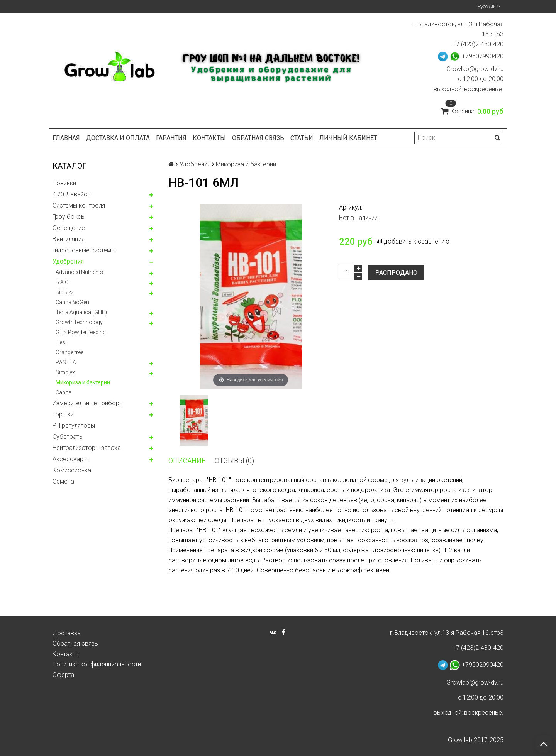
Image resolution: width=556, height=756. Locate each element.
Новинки (64, 183)
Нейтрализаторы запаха (87, 448)
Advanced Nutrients (79, 272)
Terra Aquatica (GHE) (81, 312)
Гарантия (171, 138)
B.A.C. (63, 282)
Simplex (65, 372)
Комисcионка (72, 470)
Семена (63, 481)
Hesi (61, 342)
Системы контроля (79, 205)
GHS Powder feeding (81, 332)
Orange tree (69, 352)
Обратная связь (258, 138)
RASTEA (66, 362)
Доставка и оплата (118, 138)
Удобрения (68, 261)
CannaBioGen (72, 302)
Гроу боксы (69, 217)
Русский (489, 6)
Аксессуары (70, 459)
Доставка (67, 633)
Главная (66, 138)
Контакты (209, 138)
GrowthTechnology (79, 322)
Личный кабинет (348, 138)
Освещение (69, 228)
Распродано (396, 273)
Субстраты (68, 437)
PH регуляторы (74, 425)
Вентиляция (69, 239)
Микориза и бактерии (83, 382)
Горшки (63, 414)
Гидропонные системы (84, 250)
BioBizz (65, 292)
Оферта (63, 675)
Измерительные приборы (88, 403)
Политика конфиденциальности (97, 664)
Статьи (302, 138)
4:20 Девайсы (72, 194)
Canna (64, 392)
